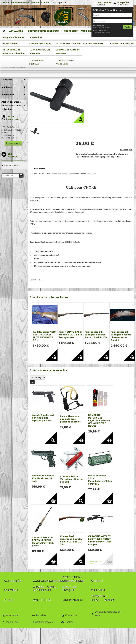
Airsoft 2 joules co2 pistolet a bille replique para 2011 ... (43, 418)
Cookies (69, 622)
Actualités (41, 615)
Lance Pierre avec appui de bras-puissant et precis (70, 419)
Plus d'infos (40, 169)
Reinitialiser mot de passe (102, 32)
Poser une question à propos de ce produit (101, 157)
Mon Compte (104, 2)
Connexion (101, 5)
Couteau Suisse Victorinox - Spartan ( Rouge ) (72, 479)
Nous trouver (12, 615)
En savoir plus (126, 150)
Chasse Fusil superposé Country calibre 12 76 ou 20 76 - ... (71, 540)
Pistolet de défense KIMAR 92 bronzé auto (43, 478)
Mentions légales (44, 622)
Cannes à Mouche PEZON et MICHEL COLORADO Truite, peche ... (43, 541)
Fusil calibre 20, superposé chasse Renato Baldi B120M (96, 335)
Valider (127, 27)
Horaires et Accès (13, 143)
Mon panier (123, 2)
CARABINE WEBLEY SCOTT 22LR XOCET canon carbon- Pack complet (100, 540)
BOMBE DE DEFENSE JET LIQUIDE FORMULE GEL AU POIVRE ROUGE (99, 420)
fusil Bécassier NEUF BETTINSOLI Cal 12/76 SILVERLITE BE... (45, 336)
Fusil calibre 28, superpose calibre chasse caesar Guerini (121, 336)
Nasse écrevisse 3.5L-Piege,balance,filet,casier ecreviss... (102, 480)
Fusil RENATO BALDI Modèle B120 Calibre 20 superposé (70, 335)
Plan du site (12, 622)
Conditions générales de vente (108, 614)
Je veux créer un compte (101, 27)
